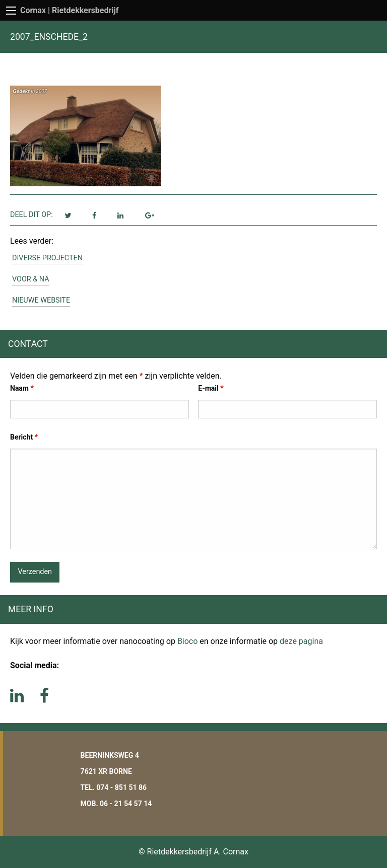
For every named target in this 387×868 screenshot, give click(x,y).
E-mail (211, 388)
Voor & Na (31, 279)
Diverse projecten (47, 258)
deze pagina (301, 641)
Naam (22, 388)
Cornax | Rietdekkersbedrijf (70, 10)
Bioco (187, 641)
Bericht (24, 437)
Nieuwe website (41, 300)
